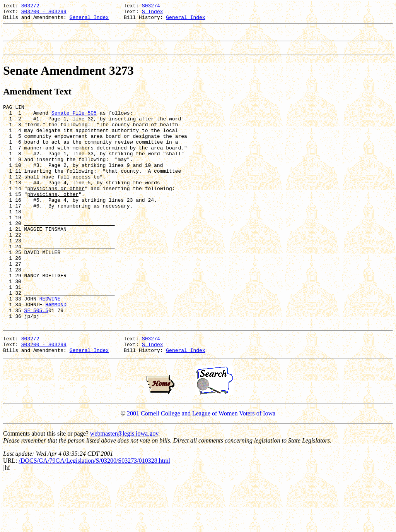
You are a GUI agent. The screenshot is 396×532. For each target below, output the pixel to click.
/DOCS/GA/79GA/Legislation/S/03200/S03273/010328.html (94, 515)
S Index (153, 14)
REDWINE (50, 345)
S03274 (151, 7)
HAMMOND (56, 352)
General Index (89, 21)
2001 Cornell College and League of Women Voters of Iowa (201, 468)
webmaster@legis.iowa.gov (124, 488)
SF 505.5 (36, 359)
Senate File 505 (74, 122)
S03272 (30, 7)
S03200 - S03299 (44, 14)
